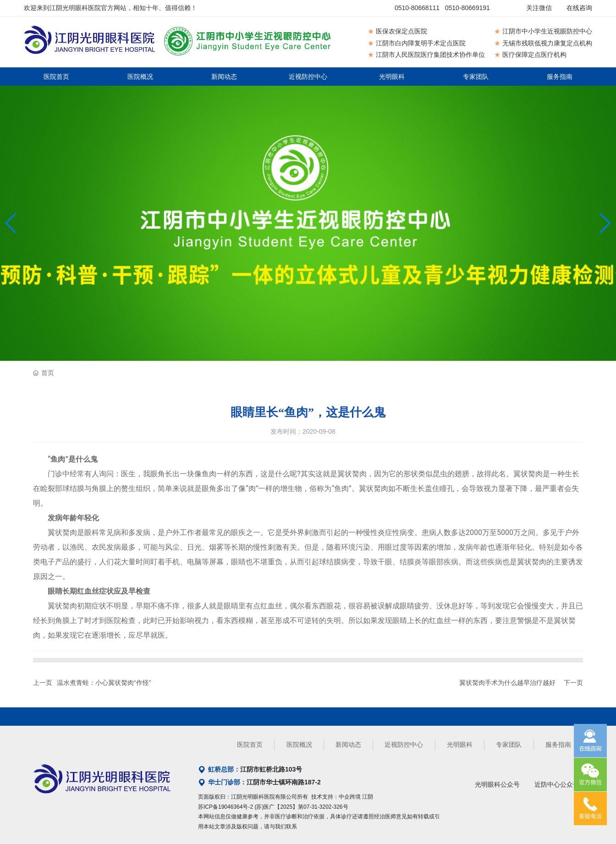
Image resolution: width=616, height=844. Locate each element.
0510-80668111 (417, 8)
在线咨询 (579, 8)
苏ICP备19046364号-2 (225, 807)
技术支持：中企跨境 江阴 (342, 797)
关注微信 (539, 8)
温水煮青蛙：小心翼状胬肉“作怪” (104, 683)
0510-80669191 (467, 8)
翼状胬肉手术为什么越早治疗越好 (507, 683)
